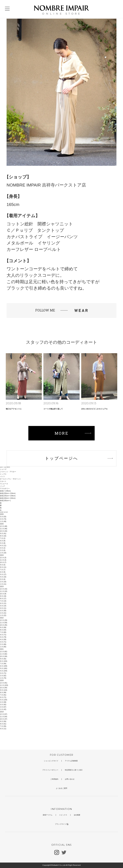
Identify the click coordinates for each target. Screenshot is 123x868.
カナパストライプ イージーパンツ (42, 237)
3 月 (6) (3, 579)
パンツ (2, 476)
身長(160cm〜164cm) (8, 498)
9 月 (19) (3, 596)
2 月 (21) (3, 613)
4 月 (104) (4, 671)
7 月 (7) (3, 570)
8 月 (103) (4, 661)
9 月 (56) (3, 721)
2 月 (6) (3, 550)
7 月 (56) (3, 726)
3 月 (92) (3, 705)
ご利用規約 (54, 779)
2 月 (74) (3, 519)
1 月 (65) (3, 647)
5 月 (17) (3, 574)
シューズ (3, 469)
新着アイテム (48, 815)
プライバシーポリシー (50, 770)
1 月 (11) (3, 584)
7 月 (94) (3, 664)
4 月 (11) (3, 546)
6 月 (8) (3, 541)
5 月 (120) (4, 700)
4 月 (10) (3, 577)
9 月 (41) (3, 534)
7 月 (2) (3, 538)
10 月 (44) (4, 531)
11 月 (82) (4, 654)
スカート (3, 481)
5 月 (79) (3, 637)
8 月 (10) (3, 536)
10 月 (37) (4, 719)
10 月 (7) (3, 562)
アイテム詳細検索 (71, 761)
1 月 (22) (3, 615)
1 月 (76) (3, 678)
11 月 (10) (4, 591)
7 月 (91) (3, 695)
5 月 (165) (4, 668)
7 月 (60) (3, 632)
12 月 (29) (4, 620)
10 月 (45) (4, 625)
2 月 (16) (3, 582)
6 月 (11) (3, 603)
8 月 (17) (3, 599)
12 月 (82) (4, 652)
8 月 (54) (3, 630)
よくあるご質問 (61, 788)
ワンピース (4, 484)
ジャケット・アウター (8, 472)
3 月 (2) (3, 548)
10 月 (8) (3, 594)
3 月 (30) (3, 611)
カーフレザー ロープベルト (34, 249)
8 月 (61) (3, 724)
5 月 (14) (3, 606)
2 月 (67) (3, 707)
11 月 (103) (4, 685)
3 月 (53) (3, 517)
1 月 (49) (3, 521)
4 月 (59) (3, 640)
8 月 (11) (3, 567)
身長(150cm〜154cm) (8, 493)
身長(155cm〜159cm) (8, 496)
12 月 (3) (3, 558)
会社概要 (77, 815)
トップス (3, 474)
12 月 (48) (4, 526)
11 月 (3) (3, 560)
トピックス (63, 815)
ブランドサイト (62, 824)
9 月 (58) (3, 627)
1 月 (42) (3, 709)
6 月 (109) (4, 666)
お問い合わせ (70, 779)
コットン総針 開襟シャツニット (40, 224)
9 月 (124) (4, 690)
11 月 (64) (4, 717)
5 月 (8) (3, 543)
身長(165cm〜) (5, 501)
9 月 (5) (3, 565)
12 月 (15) (4, 589)
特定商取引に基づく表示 (74, 770)
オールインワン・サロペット (10, 479)
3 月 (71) (3, 642)
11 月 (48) (4, 529)
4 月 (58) (3, 702)
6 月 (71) (3, 635)
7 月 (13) (3, 601)
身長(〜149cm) (5, 491)
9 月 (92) (3, 659)
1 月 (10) (3, 553)
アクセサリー (5, 489)
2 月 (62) (3, 676)
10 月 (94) (4, 656)
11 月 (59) (4, 623)
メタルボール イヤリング (33, 243)
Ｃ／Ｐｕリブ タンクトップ (35, 230)
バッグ (2, 486)
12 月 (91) (4, 683)
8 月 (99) (3, 693)
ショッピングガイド (51, 761)
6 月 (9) (3, 572)
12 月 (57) (4, 714)
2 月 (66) (3, 644)
